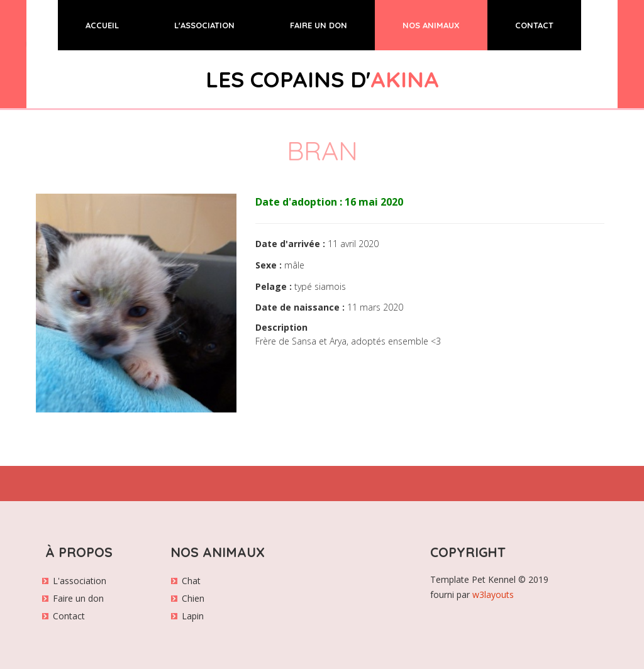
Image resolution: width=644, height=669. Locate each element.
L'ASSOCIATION (204, 25)
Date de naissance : (300, 307)
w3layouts (493, 594)
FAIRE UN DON (319, 25)
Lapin (193, 616)
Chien (193, 598)
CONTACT (534, 25)
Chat (191, 581)
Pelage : (274, 286)
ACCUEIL (116, 24)
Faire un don (78, 598)
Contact (69, 616)
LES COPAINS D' (322, 79)
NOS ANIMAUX (431, 25)
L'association (80, 581)
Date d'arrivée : (290, 244)
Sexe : (269, 265)
